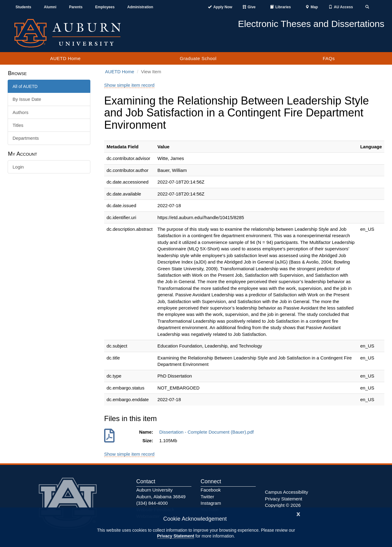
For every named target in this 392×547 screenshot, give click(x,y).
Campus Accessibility (286, 492)
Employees (105, 7)
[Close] (298, 513)
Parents (76, 7)
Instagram (211, 503)
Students (23, 7)
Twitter (207, 497)
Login (18, 167)
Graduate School (198, 58)
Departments (26, 138)
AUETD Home (65, 58)
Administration (140, 7)
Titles (18, 125)
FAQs (329, 58)
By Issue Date (27, 99)
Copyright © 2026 (283, 505)
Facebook (211, 490)
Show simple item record (129, 85)
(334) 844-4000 (152, 503)
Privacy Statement (176, 536)
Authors (21, 112)
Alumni (50, 7)
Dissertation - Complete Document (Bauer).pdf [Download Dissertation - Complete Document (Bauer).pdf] (208, 432)
